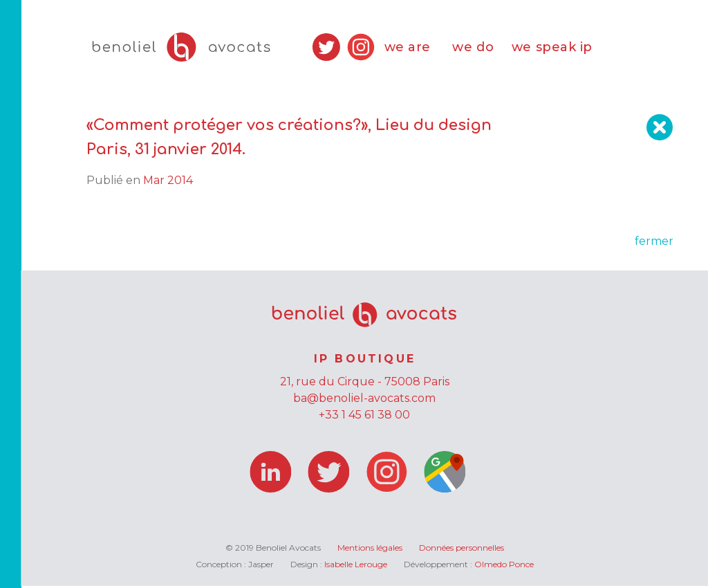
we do (473, 48)
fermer (654, 243)
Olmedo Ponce (504, 566)
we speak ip (552, 48)
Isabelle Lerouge (356, 566)
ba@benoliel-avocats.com (364, 400)
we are (408, 48)
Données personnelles (462, 550)
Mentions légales (370, 550)
